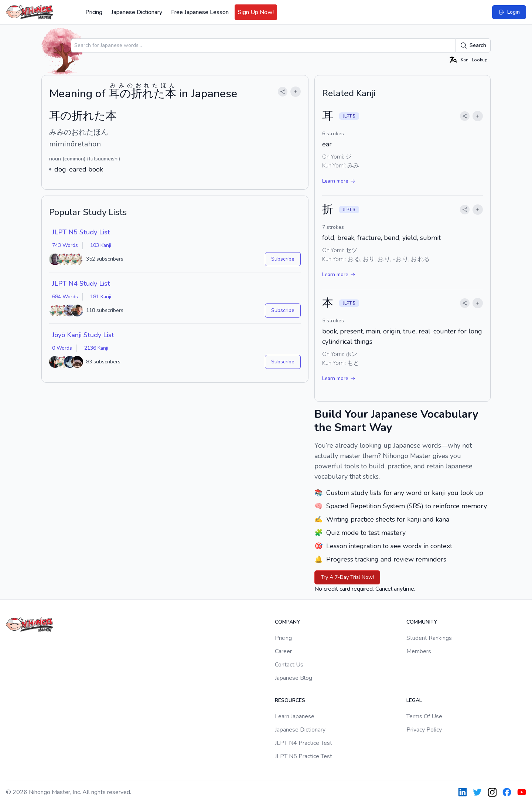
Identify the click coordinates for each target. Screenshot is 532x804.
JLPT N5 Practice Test (303, 756)
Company (287, 622)
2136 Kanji (96, 348)
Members (419, 651)
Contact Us (289, 665)
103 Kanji (101, 245)
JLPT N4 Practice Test (303, 743)
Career (283, 651)
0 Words (62, 348)
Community (422, 622)
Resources (290, 700)
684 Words (65, 297)
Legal (414, 700)
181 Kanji (101, 297)
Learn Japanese (295, 716)
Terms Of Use (424, 716)
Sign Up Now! (256, 12)
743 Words (65, 245)
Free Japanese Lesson (200, 12)
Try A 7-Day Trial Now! (347, 577)
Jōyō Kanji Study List (83, 335)
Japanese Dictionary (137, 12)
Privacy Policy (424, 730)
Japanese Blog (294, 678)
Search (473, 45)
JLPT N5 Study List (81, 232)
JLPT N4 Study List (81, 284)
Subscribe (283, 259)
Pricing (94, 12)
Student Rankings (429, 638)
